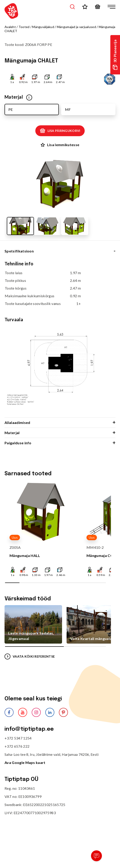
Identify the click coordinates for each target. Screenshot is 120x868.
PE (11, 109)
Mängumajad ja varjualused (76, 27)
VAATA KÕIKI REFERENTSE (30, 656)
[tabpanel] (60, 339)
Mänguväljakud (43, 27)
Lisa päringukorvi (60, 131)
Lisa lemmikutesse (60, 145)
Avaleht (10, 27)
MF (68, 109)
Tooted (24, 27)
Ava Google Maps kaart (25, 762)
